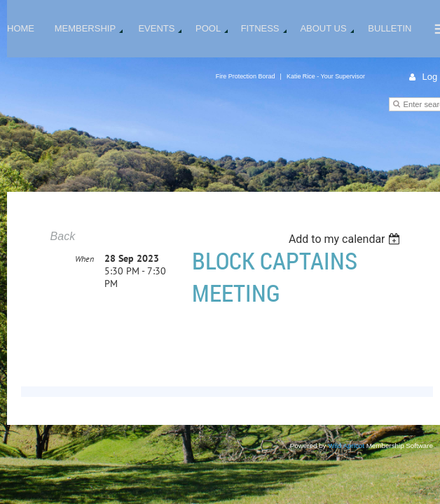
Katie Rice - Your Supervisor (326, 76)
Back (63, 236)
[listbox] (346, 239)
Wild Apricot (346, 446)
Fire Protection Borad (246, 76)
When (84, 292)
